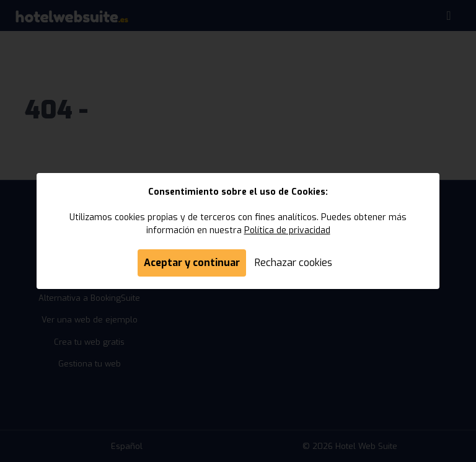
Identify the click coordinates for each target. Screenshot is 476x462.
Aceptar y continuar (192, 263)
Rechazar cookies (293, 263)
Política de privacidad (287, 230)
